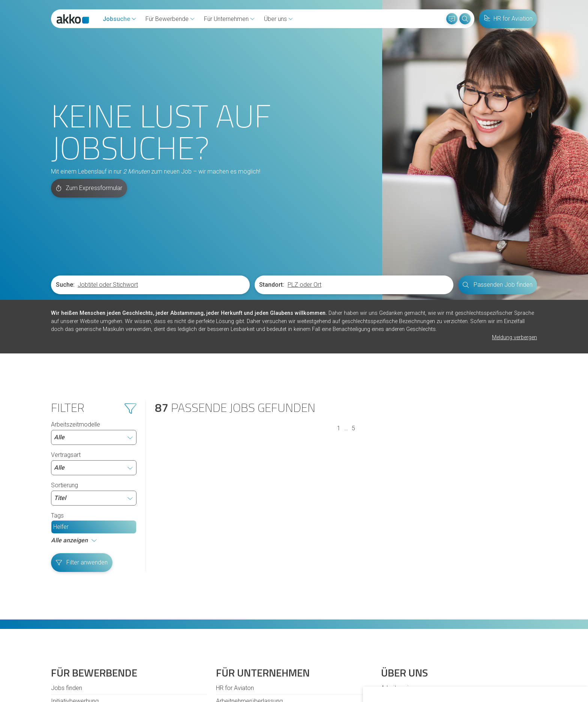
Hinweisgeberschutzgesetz (141, 660)
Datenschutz (199, 660)
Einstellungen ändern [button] (502, 675)
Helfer (61, 429)
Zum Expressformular (89, 91)
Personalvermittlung (242, 617)
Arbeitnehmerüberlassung (249, 604)
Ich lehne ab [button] (450, 675)
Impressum (237, 660)
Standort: (272, 187)
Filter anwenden (82, 465)
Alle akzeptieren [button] (405, 675)
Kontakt (61, 660)
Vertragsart (94, 366)
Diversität (63, 630)
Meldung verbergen (514, 240)
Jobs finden (67, 590)
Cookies (89, 660)
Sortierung (94, 396)
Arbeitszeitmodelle (94, 335)
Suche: (65, 187)
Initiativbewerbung (75, 604)
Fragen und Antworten (80, 617)
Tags (57, 418)
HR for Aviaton (235, 590)
